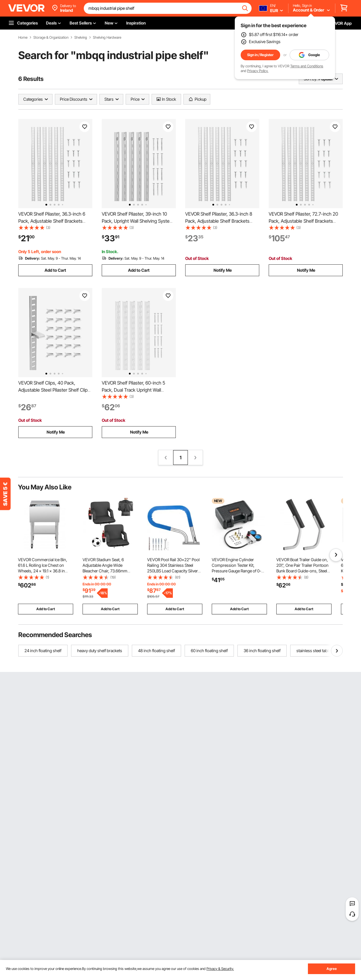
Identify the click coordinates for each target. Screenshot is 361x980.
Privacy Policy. (258, 71)
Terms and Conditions (307, 66)
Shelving (81, 38)
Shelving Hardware (107, 38)
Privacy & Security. (220, 969)
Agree (332, 969)
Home (23, 38)
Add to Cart (55, 270)
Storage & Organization (51, 38)
